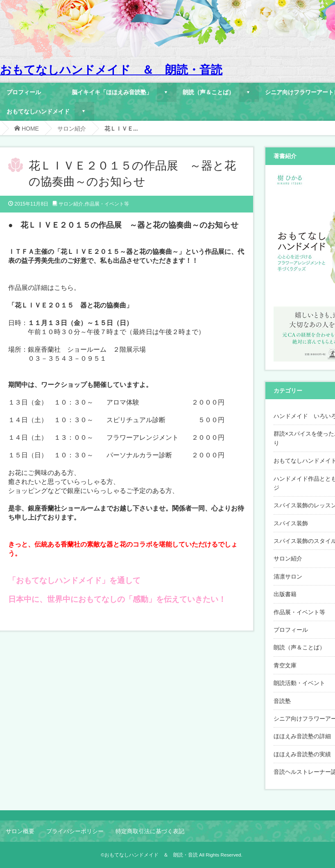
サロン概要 (20, 831)
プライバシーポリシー (75, 831)
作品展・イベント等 (107, 204)
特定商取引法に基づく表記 (150, 831)
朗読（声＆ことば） (208, 92)
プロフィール (24, 92)
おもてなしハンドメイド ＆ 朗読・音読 (111, 70)
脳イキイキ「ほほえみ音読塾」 (112, 92)
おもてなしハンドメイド (38, 111)
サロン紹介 (72, 129)
